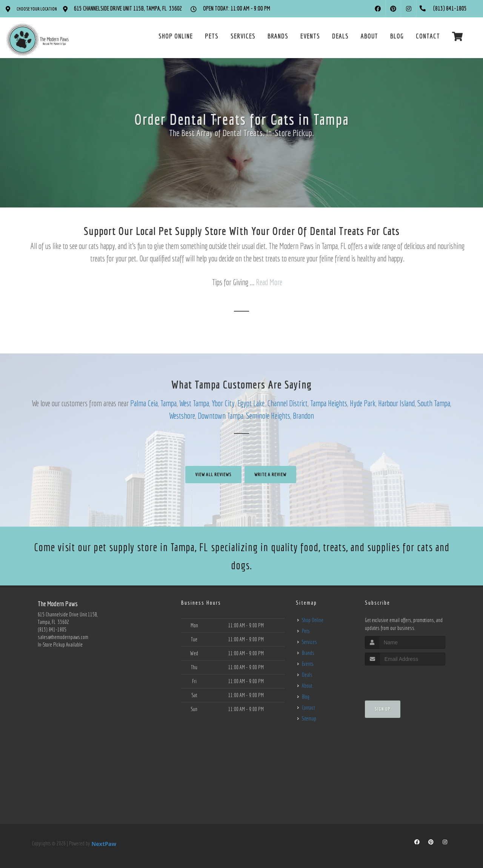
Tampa (168, 403)
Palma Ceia (144, 403)
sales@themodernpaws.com (63, 637)
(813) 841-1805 (52, 630)
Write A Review (270, 474)
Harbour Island (396, 403)
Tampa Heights (329, 403)
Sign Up (383, 709)
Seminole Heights (268, 416)
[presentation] (405, 680)
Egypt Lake (251, 403)
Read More (269, 282)
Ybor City (223, 403)
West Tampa (194, 403)
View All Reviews (213, 474)
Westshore (182, 416)
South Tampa (434, 403)
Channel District (287, 403)
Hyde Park (363, 403)
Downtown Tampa (221, 416)
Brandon (303, 416)
